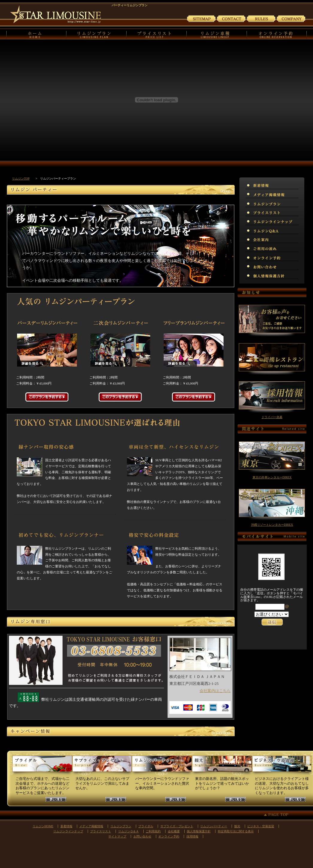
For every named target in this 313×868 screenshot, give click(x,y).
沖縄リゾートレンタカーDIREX (272, 525)
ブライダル (146, 826)
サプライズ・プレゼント (177, 826)
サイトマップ (201, 18)
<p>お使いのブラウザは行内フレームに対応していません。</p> (272, 622)
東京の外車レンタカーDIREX (272, 477)
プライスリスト (157, 34)
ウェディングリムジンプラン (42, 766)
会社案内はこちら (215, 691)
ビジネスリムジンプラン (282, 766)
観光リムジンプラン (222, 766)
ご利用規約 (261, 18)
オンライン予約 (277, 34)
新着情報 (66, 826)
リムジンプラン (97, 34)
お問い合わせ (231, 18)
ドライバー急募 (272, 417)
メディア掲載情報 (91, 826)
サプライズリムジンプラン (102, 766)
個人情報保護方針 (199, 831)
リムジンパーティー (214, 826)
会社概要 (174, 831)
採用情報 (192, 836)
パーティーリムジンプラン (162, 766)
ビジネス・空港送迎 (261, 826)
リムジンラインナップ (68, 831)
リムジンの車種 (217, 34)
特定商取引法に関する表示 (236, 831)
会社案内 (291, 18)
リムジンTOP (21, 178)
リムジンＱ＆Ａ (129, 831)
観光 (237, 826)
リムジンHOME (36, 34)
